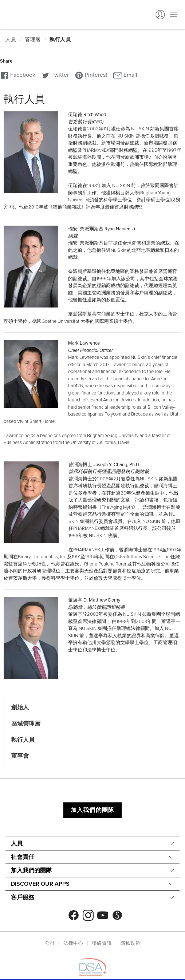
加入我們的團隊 (92, 810)
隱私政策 (130, 943)
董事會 (20, 756)
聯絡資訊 (102, 943)
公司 (50, 943)
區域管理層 (26, 724)
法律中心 (73, 943)
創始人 (20, 707)
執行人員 (23, 740)
